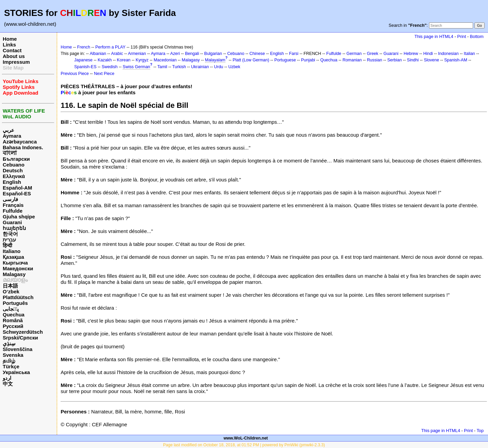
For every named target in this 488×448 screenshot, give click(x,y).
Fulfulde (13, 211)
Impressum (16, 62)
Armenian (137, 54)
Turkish (179, 67)
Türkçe (11, 366)
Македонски (18, 268)
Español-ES (17, 193)
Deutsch (13, 170)
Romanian (352, 60)
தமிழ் (9, 361)
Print (462, 36)
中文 (8, 384)
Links (9, 45)
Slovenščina (18, 349)
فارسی (10, 199)
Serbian (395, 60)
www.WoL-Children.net (246, 438)
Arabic (117, 54)
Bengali (192, 54)
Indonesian (449, 54)
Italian (470, 54)
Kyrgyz (142, 60)
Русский (13, 326)
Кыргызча (15, 263)
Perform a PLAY (110, 47)
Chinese (257, 54)
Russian (375, 60)
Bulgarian (213, 54)
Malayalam (215, 60)
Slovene (432, 60)
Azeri (175, 54)
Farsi (294, 54)
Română (13, 320)
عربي (8, 130)
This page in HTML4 (434, 36)
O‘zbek (11, 291)
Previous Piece (75, 74)
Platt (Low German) (251, 60)
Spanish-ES (85, 67)
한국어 (10, 234)
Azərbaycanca (20, 142)
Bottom (477, 36)
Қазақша (13, 257)
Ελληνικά (14, 176)
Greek (372, 54)
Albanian (98, 54)
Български (16, 159)
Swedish (110, 67)
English (12, 182)
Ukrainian (200, 67)
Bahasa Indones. (23, 147)
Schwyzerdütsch (23, 332)
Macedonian (165, 60)
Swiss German (136, 67)
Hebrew (411, 54)
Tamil (162, 67)
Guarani (12, 222)
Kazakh (105, 60)
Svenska (13, 355)
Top (480, 431)
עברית (9, 240)
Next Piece (104, 74)
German (354, 54)
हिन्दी (7, 245)
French (84, 47)
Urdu (219, 67)
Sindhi (413, 60)
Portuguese (285, 60)
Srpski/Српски (20, 338)
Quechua (14, 315)
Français (13, 205)
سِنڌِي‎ (9, 343)
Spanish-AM (456, 60)
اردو (7, 378)
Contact (12, 50)
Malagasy (14, 274)
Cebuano (14, 165)
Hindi (428, 54)
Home (10, 39)
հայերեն (14, 228)
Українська (16, 372)
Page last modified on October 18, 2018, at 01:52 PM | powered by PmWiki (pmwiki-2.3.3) (244, 445)
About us (14, 56)
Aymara (12, 136)
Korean (124, 60)
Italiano (12, 251)
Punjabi (308, 60)
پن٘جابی (11, 309)
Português (15, 303)
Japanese (83, 60)
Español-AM (17, 188)
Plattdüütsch (18, 297)
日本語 (10, 286)
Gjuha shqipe (19, 217)
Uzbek (234, 67)
